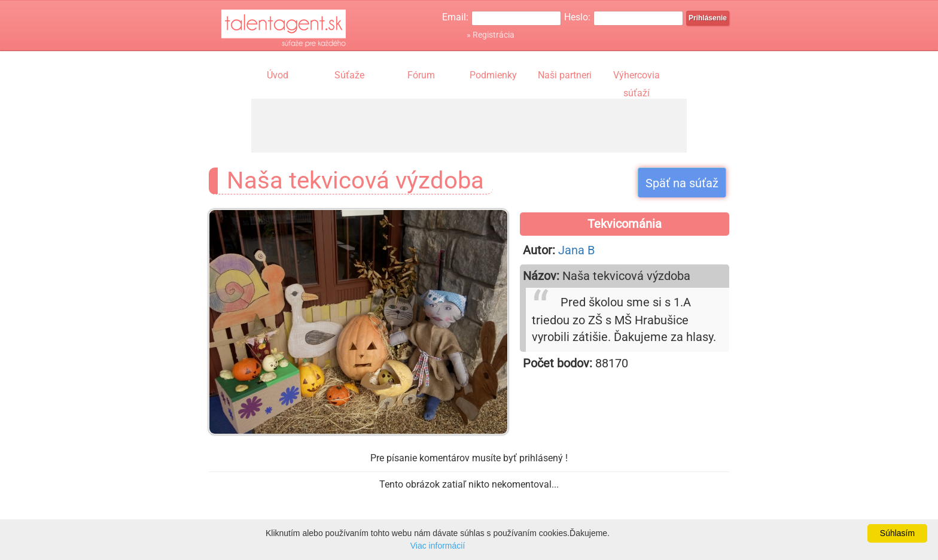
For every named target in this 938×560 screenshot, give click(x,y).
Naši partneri (565, 75)
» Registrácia (491, 35)
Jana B (576, 250)
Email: (455, 17)
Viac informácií (438, 546)
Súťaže (349, 75)
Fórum (421, 75)
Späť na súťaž (682, 183)
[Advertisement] (469, 126)
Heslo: (577, 17)
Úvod (278, 75)
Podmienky (493, 75)
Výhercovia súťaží (636, 77)
